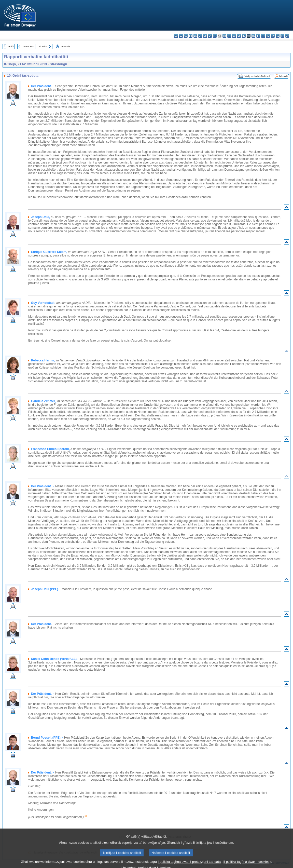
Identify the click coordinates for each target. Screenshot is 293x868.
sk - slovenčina (273, 36)
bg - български (176, 36)
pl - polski (258, 36)
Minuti (283, 76)
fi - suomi (282, 36)
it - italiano (229, 36)
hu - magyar (244, 36)
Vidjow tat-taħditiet (257, 76)
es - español (181, 36)
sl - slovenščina (278, 36)
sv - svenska (287, 36)
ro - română (268, 36)
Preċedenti (28, 46)
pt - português (263, 36)
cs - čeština (186, 36)
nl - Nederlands (253, 36)
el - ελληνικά (205, 36)
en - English (210, 36)
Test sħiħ (65, 46)
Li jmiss (43, 46)
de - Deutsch (195, 36)
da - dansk (191, 36)
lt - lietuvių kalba (239, 36)
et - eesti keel (200, 36)
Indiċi (11, 46)
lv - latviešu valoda (234, 36)
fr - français (215, 36)
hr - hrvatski (224, 36)
